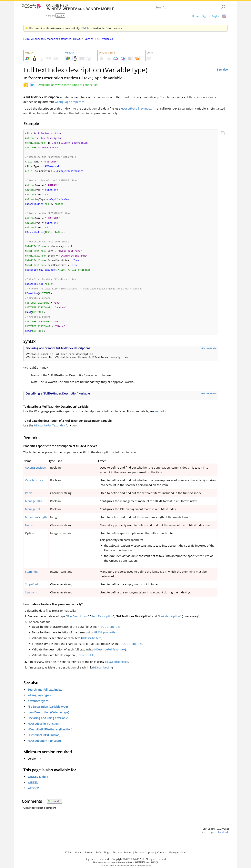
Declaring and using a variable (48, 725)
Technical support (145, 852)
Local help (224, 840)
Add (53, 809)
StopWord (32, 592)
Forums (89, 852)
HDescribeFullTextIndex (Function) (50, 737)
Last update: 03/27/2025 (216, 836)
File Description (77, 624)
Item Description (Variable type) (48, 720)
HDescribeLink (103, 675)
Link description (170, 624)
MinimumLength (36, 525)
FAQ (98, 852)
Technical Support (123, 852)
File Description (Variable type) (48, 714)
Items (29, 500)
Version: (51, 16)
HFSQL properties (109, 634)
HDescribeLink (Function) (44, 742)
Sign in (206, 16)
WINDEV (33, 790)
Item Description (102, 624)
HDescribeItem (92, 645)
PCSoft (68, 852)
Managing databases (59, 39)
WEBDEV (33, 796)
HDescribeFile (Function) (44, 731)
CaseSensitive (34, 488)
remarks (161, 419)
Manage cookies (178, 852)
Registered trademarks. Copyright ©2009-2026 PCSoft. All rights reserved (126, 859)
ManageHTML (34, 508)
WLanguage (38, 39)
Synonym (31, 600)
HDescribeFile (85, 663)
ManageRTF (33, 517)
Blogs (107, 852)
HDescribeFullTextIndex (136, 108)
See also (222, 69)
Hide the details (208, 356)
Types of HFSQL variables (98, 39)
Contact (161, 852)
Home (196, 16)
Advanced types (38, 708)
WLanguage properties (70, 102)
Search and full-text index (45, 697)
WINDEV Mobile (38, 784)
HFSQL (77, 39)
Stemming (32, 579)
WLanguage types (39, 703)
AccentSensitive (35, 475)
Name (29, 533)
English (216, 16)
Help (26, 39)
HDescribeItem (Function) (44, 748)
